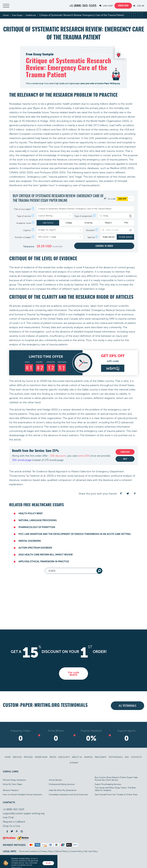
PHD (126, 223)
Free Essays (100, 757)
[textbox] (119, 230)
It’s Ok (48, 863)
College (69, 223)
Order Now (41, 757)
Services (17, 757)
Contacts (136, 757)
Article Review (55, 780)
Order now (123, 6)
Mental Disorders (30, 541)
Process (28, 757)
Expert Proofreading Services (108, 784)
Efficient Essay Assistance (14, 780)
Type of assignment (83, 216)
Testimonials (115, 757)
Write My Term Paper (13, 784)
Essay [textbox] (106, 216)
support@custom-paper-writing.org (24, 813)
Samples (88, 757)
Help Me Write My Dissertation (63, 790)
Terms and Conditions (29, 851)
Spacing (91, 237)
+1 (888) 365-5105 (83, 6)
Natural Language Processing (38, 520)
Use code (73, 674)
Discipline (90, 230)
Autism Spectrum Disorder (35, 548)
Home (8, 757)
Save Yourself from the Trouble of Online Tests (116, 795)
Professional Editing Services (62, 784)
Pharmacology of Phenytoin (37, 527)
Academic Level (24, 223)
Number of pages (23, 237)
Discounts (64, 757)
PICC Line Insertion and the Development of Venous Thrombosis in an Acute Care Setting (75, 534)
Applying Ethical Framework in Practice (44, 562)
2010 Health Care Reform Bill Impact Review (46, 555)
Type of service (24, 216)
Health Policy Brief (31, 514)
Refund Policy (62, 851)
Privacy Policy (47, 851)
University (88, 223)
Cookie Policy (76, 851)
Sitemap (74, 763)
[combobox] (116, 216)
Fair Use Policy (91, 851)
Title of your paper (22, 209)
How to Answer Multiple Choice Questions (23, 795)
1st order (116, 199)
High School (48, 223)
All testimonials (127, 706)
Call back (14, 822)
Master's (108, 223)
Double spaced (125, 237)
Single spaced (108, 237)
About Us (77, 757)
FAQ (127, 757)
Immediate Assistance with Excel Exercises (68, 795)
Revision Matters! (11, 790)
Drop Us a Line (11, 826)
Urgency (27, 230)
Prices (53, 757)
